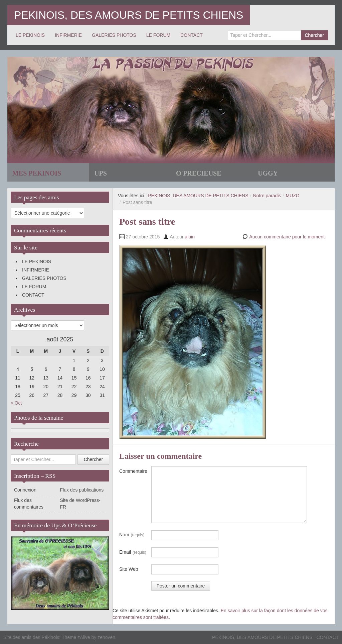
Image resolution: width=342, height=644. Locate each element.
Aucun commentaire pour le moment (287, 237)
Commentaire (133, 471)
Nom (132, 535)
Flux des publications (82, 490)
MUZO (292, 196)
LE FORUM (158, 35)
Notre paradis (267, 196)
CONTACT (192, 35)
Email (133, 552)
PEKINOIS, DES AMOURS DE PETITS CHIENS (129, 15)
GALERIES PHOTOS (114, 35)
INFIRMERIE (68, 35)
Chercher (314, 35)
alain (190, 237)
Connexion (25, 490)
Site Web (129, 569)
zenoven (106, 637)
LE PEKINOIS (30, 35)
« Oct (16, 403)
